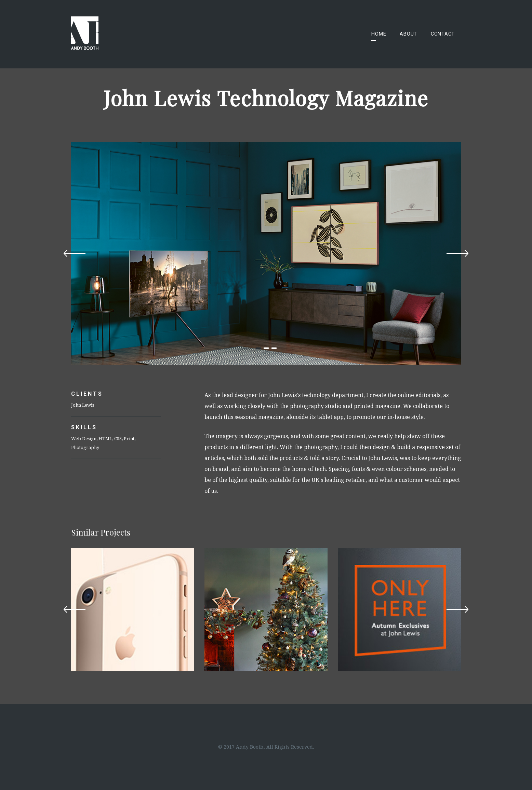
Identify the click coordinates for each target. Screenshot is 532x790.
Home (379, 34)
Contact (443, 34)
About (408, 34)
